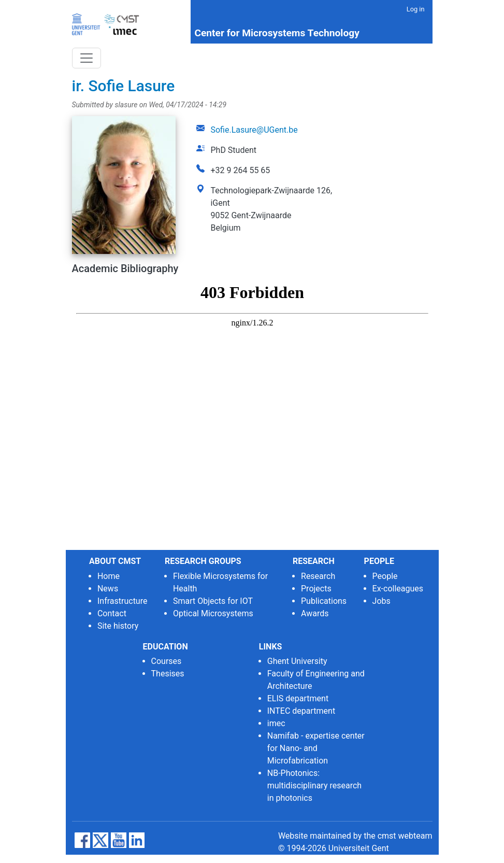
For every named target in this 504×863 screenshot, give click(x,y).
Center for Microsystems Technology (277, 33)
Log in (416, 9)
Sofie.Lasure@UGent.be (254, 130)
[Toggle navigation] (87, 58)
